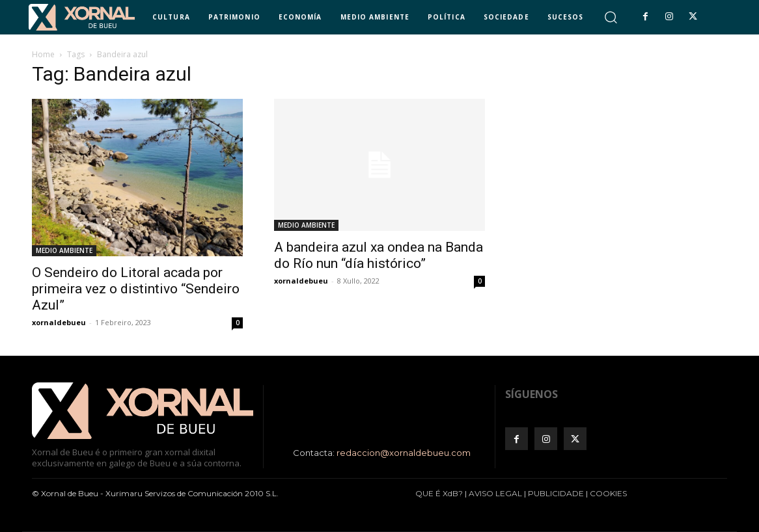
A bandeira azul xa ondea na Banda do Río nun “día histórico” (379, 255)
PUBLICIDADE (556, 493)
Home (43, 54)
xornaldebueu (59, 322)
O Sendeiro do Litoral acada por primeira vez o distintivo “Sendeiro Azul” (136, 289)
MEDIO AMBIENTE (64, 250)
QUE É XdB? (439, 493)
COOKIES (608, 493)
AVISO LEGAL (495, 493)
